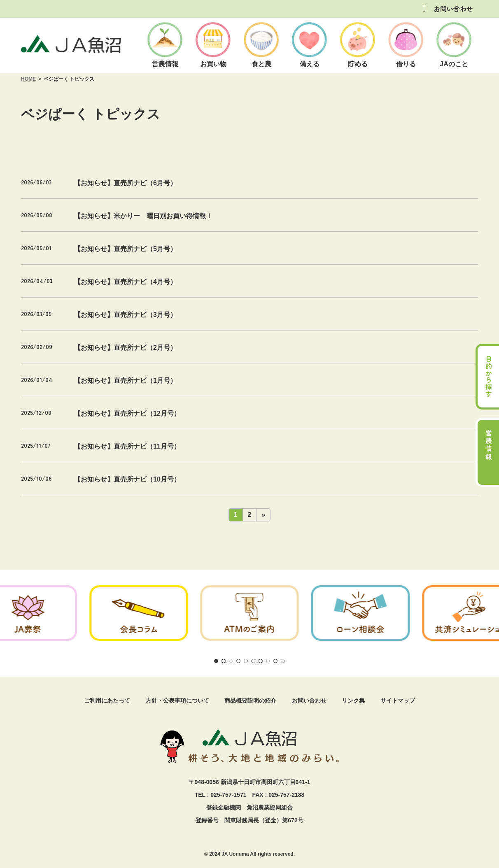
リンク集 (353, 700)
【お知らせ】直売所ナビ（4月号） (125, 282)
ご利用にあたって (107, 700)
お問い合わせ (453, 9)
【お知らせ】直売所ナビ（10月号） (127, 479)
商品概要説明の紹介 (250, 700)
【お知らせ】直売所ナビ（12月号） (127, 413)
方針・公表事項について (177, 700)
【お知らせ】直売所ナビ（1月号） (125, 380)
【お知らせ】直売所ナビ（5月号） (125, 249)
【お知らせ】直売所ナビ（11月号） (127, 446)
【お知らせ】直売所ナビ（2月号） (125, 348)
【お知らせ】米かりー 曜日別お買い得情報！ (143, 216)
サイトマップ (398, 700)
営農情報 (489, 445)
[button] (216, 661)
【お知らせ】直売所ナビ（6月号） (125, 183)
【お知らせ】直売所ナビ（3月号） (125, 315)
